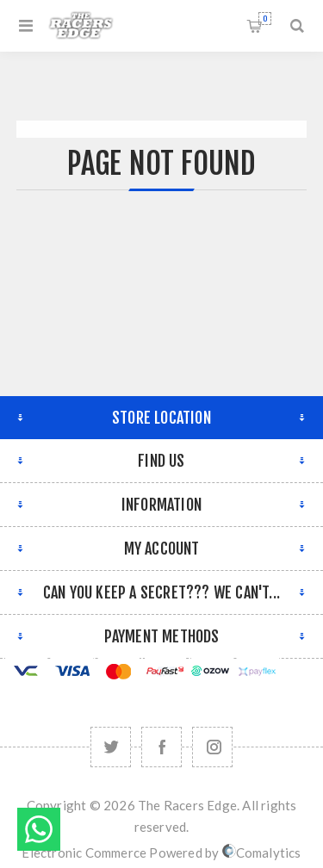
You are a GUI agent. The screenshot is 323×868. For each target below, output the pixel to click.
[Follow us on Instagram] (212, 747)
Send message (39, 829)
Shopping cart (265, 19)
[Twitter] (111, 747)
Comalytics (262, 852)
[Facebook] (161, 747)
